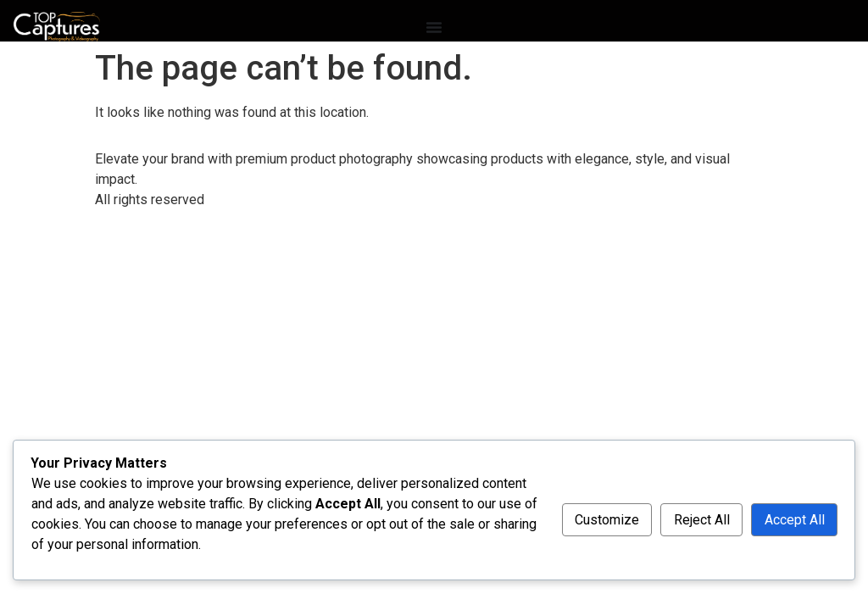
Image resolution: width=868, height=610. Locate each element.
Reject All (702, 520)
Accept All (795, 520)
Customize (607, 520)
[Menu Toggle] (434, 27)
